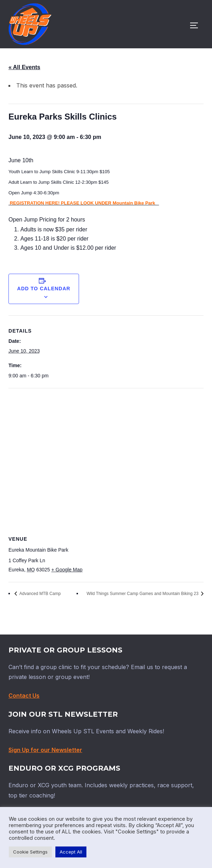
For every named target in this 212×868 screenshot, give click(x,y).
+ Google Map (67, 570)
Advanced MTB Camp (40, 594)
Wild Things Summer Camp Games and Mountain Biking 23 (143, 594)
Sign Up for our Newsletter (45, 750)
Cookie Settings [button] (30, 852)
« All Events (24, 67)
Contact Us (24, 696)
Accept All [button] (71, 852)
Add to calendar (44, 289)
